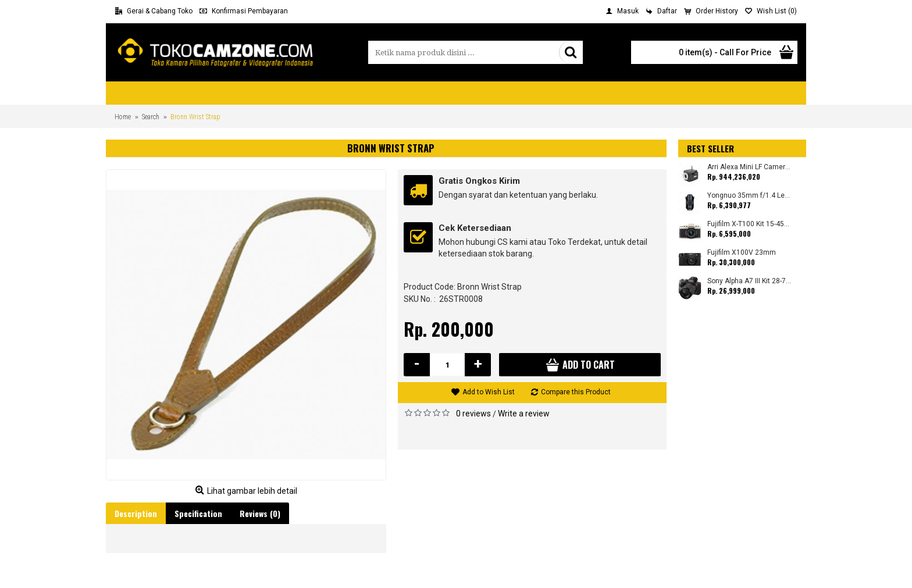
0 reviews (473, 414)
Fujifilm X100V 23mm (742, 253)
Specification (198, 513)
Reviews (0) (260, 513)
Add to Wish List (489, 392)
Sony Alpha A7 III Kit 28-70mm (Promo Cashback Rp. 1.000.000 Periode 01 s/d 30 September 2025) (749, 281)
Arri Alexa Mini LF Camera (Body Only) (749, 167)
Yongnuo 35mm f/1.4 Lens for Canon (749, 196)
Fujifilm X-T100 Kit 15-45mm (749, 224)
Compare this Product (576, 392)
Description (136, 513)
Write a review (524, 414)
